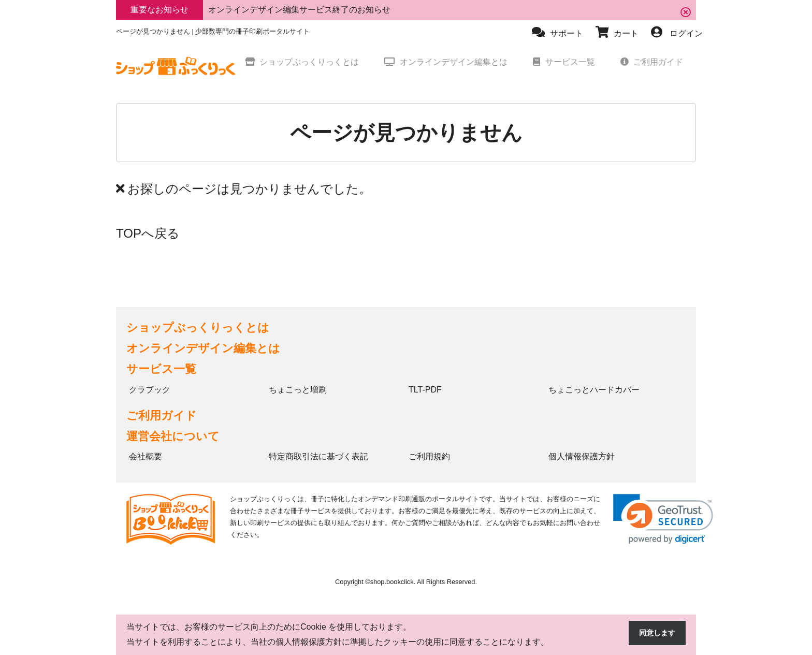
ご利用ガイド (162, 416)
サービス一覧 (161, 369)
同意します (655, 634)
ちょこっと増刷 (298, 390)
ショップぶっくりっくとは (198, 327)
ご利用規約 (429, 456)
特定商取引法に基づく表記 (318, 456)
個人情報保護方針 (582, 456)
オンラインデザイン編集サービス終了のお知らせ (299, 10)
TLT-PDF (425, 390)
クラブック (150, 390)
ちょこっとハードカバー (594, 390)
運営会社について (173, 436)
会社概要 (146, 456)
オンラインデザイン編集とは (203, 348)
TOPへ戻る (148, 233)
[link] (663, 519)
